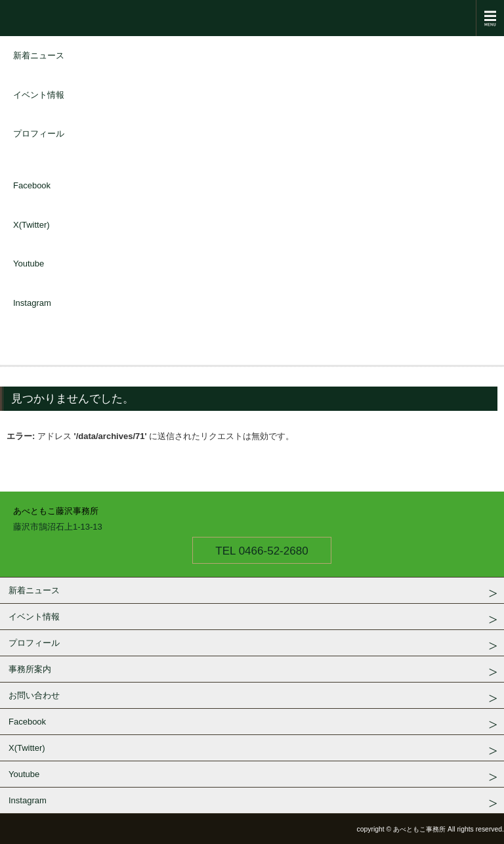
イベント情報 (39, 95)
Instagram (32, 303)
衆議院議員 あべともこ (252, 18)
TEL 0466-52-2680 (262, 551)
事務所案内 (30, 669)
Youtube (29, 264)
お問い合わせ (34, 695)
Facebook (32, 185)
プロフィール (39, 134)
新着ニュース (39, 55)
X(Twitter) (31, 225)
